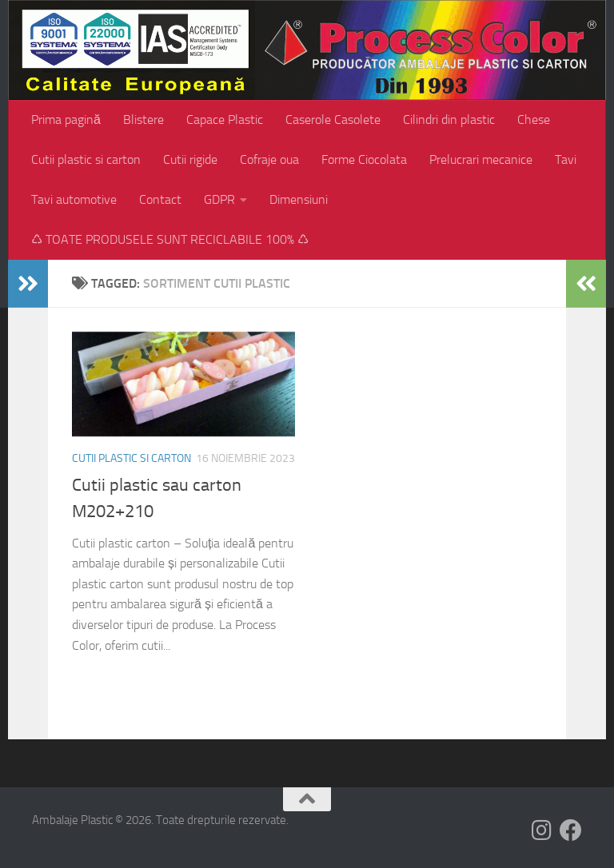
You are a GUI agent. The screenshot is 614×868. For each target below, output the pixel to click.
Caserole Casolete (333, 119)
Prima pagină (66, 119)
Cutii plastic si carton (86, 159)
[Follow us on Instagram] (542, 830)
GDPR (219, 199)
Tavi (566, 159)
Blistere (144, 119)
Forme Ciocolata (364, 159)
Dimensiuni (299, 199)
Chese (534, 119)
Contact (160, 199)
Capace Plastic (225, 119)
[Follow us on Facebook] (571, 830)
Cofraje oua (269, 159)
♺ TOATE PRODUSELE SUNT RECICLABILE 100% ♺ (170, 239)
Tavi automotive (74, 199)
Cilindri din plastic (449, 119)
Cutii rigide (190, 159)
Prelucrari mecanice (481, 159)
